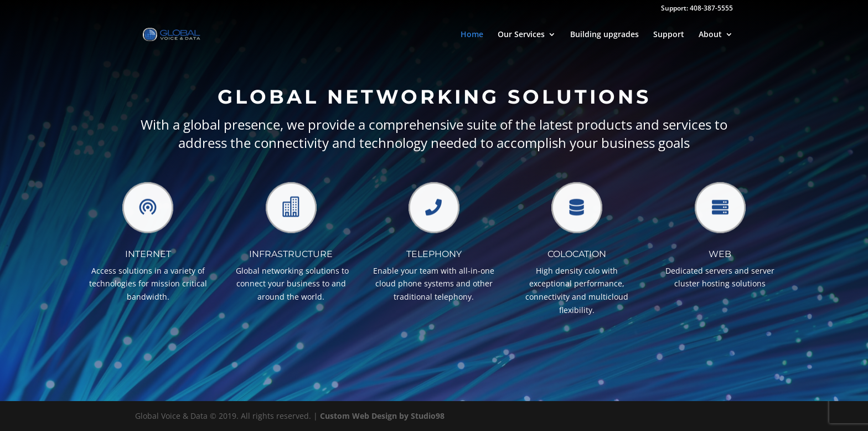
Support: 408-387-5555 (697, 9)
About (710, 35)
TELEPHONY (434, 254)
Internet (148, 254)
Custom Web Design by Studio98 (382, 416)
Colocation (577, 254)
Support (669, 35)
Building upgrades (604, 35)
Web (720, 254)
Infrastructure (291, 254)
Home (472, 35)
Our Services (521, 35)
